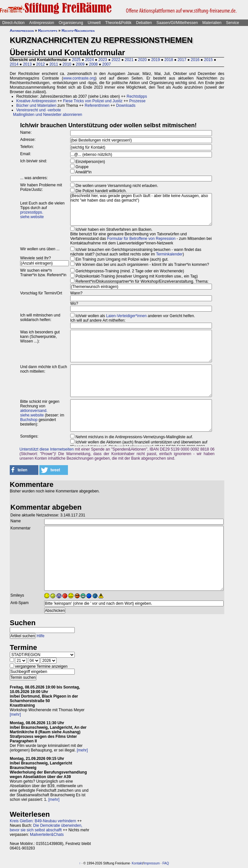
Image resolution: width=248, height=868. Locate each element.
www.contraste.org (79, 78)
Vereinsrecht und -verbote (39, 110)
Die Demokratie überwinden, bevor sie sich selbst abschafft (46, 828)
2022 (116, 60)
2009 (80, 64)
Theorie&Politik (118, 23)
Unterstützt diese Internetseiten (47, 449)
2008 (93, 64)
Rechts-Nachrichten (78, 31)
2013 (27, 64)
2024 (90, 60)
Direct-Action (13, 23)
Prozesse (137, 101)
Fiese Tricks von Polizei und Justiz (93, 101)
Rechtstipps (48, 31)
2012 (40, 64)
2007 (106, 64)
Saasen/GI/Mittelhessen (177, 23)
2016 (195, 60)
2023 (103, 60)
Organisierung (71, 23)
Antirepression (42, 23)
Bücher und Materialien (36, 105)
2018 (169, 60)
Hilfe (41, 636)
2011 (54, 64)
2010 (67, 64)
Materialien (212, 23)
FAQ (166, 863)
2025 (76, 60)
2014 (14, 64)
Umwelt (94, 23)
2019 (156, 60)
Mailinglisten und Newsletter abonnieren (48, 115)
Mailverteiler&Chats (47, 835)
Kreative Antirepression (36, 101)
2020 (143, 60)
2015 (209, 60)
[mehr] (15, 714)
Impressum (152, 863)
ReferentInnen (97, 105)
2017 (182, 60)
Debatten (144, 23)
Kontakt (137, 863)
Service (232, 23)
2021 (129, 60)
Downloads (126, 105)
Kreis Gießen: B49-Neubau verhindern (43, 821)
